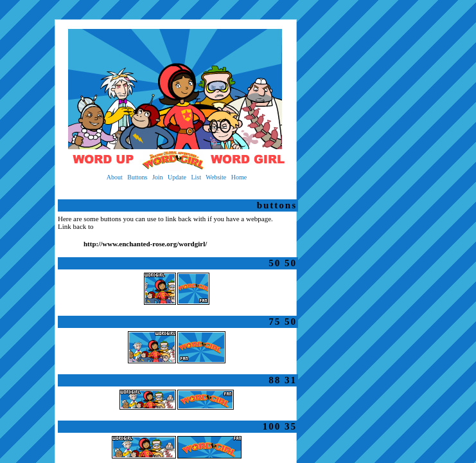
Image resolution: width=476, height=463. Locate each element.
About (115, 177)
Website (216, 177)
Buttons (137, 177)
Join (158, 177)
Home (239, 177)
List (196, 177)
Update (177, 177)
